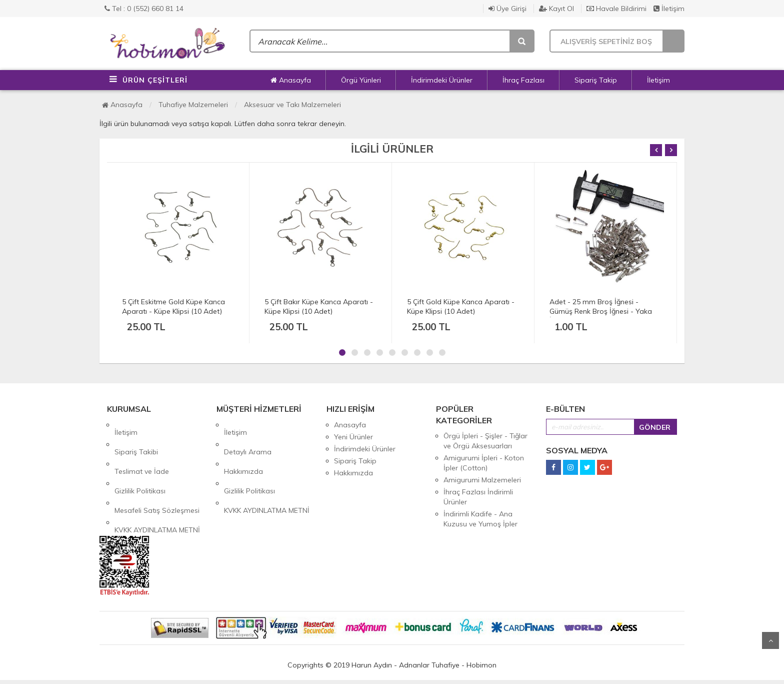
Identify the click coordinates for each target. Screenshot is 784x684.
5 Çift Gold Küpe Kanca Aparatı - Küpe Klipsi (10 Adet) (461, 306)
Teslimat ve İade (142, 449)
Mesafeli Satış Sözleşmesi (157, 473)
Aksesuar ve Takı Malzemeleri (292, 105)
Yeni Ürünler (353, 437)
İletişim (669, 9)
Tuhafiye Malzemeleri (193, 105)
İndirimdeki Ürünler (442, 80)
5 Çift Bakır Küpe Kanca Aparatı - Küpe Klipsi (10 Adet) (319, 306)
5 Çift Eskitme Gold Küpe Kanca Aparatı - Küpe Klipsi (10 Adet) (173, 306)
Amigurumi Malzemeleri (482, 480)
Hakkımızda (243, 449)
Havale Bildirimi (616, 9)
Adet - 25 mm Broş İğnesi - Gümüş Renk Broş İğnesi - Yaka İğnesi (601, 311)
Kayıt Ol (556, 9)
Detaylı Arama (248, 437)
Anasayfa (291, 80)
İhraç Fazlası (523, 80)
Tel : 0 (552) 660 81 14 (144, 9)
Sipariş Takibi (136, 437)
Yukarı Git (770, 640)
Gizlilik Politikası (140, 461)
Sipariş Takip (596, 80)
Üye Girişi (507, 9)
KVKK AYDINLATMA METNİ (157, 485)
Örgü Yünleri (361, 80)
